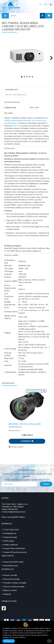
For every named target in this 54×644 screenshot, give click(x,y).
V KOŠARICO (27, 441)
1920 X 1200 (17, 126)
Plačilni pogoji (9, 541)
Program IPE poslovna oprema (15, 552)
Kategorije (7, 594)
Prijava (46, 484)
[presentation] (49, 383)
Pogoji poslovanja (10, 537)
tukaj (44, 633)
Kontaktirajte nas (10, 533)
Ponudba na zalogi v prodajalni (15, 583)
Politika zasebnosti (11, 545)
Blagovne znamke (10, 590)
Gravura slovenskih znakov (14, 562)
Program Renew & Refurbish (14, 548)
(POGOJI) (46, 480)
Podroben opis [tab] (12, 90)
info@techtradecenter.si (16, 512)
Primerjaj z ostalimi (16, 447)
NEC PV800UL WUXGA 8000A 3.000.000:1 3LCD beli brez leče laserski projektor (26, 121)
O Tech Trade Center (11, 530)
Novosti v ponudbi (10, 575)
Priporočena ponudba (12, 579)
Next (51, 58)
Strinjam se (9, 641)
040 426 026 (13, 509)
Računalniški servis (11, 566)
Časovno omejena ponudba (14, 587)
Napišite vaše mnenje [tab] (16, 95)
